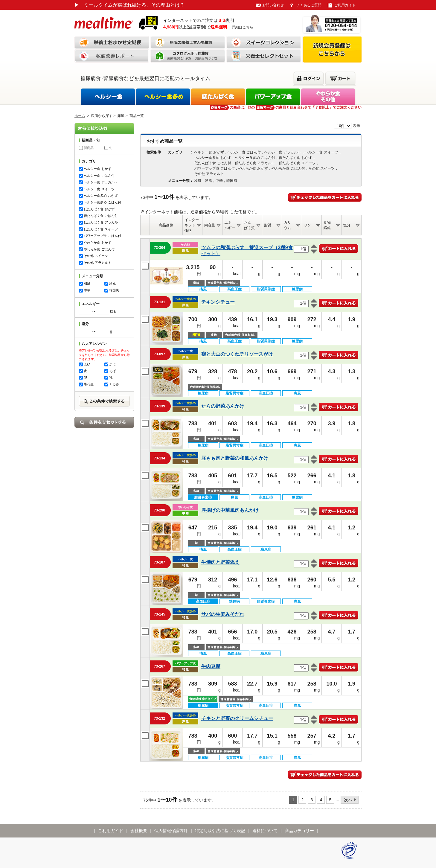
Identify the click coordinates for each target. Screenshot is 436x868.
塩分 (347, 225)
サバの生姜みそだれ (223, 614)
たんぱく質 (249, 225)
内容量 (210, 225)
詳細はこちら (243, 27)
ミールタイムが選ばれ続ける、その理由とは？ (129, 5)
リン (307, 225)
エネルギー (230, 225)
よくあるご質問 (309, 5)
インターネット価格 (192, 225)
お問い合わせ (273, 5)
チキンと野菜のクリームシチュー (237, 718)
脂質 (268, 225)
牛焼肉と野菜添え (220, 562)
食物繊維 (327, 225)
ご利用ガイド (345, 5)
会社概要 (139, 831)
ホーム (80, 116)
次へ (348, 800)
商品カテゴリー (299, 831)
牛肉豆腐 (211, 666)
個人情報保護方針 (171, 831)
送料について (265, 831)
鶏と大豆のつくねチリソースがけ (237, 354)
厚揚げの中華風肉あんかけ (230, 510)
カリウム (287, 225)
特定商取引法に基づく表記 (220, 831)
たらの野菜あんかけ (223, 406)
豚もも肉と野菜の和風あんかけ (235, 458)
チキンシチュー (218, 302)
